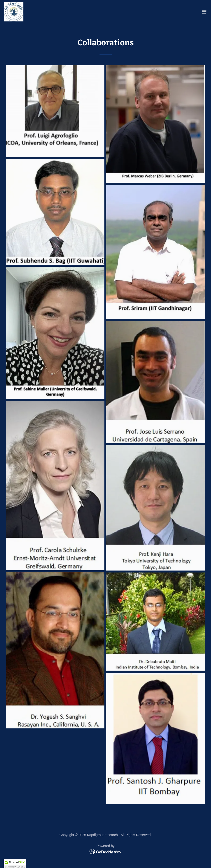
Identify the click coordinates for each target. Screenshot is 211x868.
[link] (14, 12)
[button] (204, 12)
